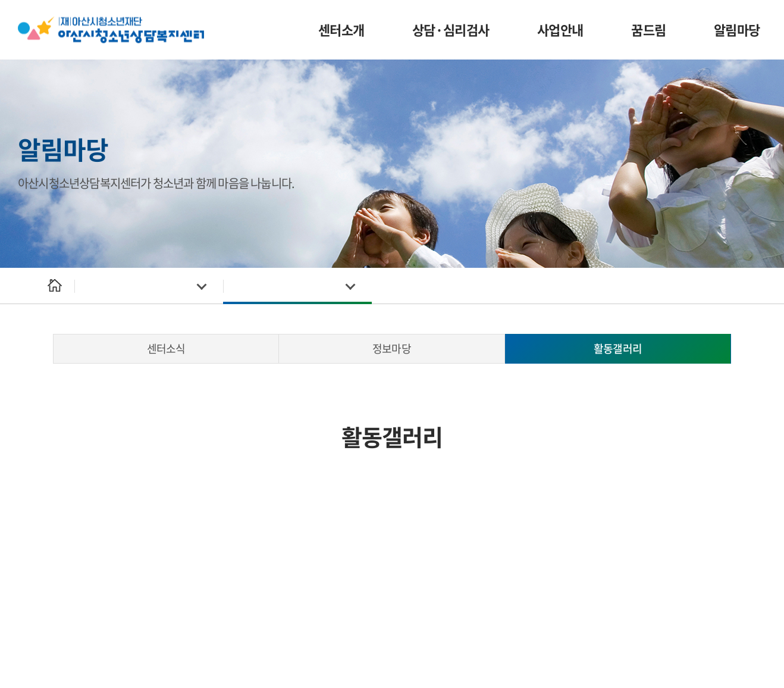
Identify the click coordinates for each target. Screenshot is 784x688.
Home (55, 286)
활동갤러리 (618, 348)
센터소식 (166, 348)
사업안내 (560, 29)
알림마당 (737, 29)
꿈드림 (649, 29)
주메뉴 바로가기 (0, 0)
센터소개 (341, 29)
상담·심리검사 (451, 29)
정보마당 (391, 348)
